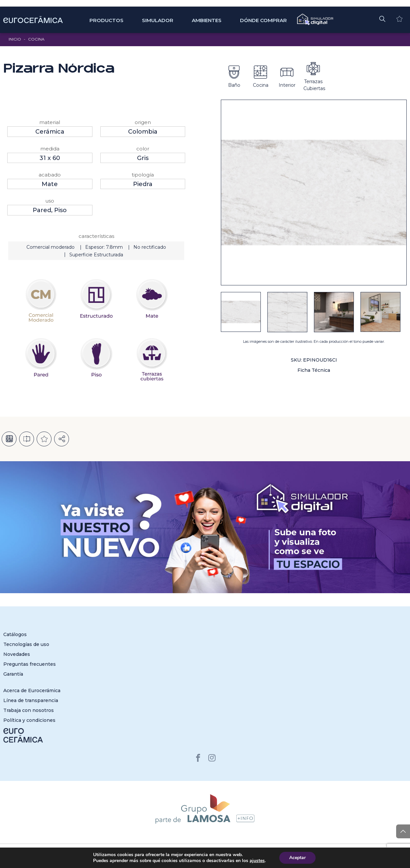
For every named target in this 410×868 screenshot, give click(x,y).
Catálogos (15, 634)
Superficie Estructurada (96, 255)
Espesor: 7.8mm (104, 247)
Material (50, 122)
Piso (60, 210)
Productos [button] (106, 20)
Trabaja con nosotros (29, 710)
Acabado (50, 175)
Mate (50, 184)
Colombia (143, 132)
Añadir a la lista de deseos (44, 439)
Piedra (143, 184)
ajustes (257, 861)
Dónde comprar (263, 20)
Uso (50, 201)
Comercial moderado (51, 247)
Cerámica (50, 132)
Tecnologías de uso (26, 644)
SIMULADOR (158, 20)
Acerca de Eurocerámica (32, 691)
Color (143, 149)
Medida (50, 149)
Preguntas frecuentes (30, 664)
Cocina (36, 39)
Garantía (13, 674)
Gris (143, 158)
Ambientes (207, 20)
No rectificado (150, 247)
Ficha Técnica (314, 370)
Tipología (143, 175)
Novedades (17, 654)
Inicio (15, 39)
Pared (42, 210)
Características (96, 236)
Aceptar (297, 858)
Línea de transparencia (31, 700)
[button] (382, 18)
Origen (143, 122)
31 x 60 (50, 158)
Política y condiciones (29, 720)
